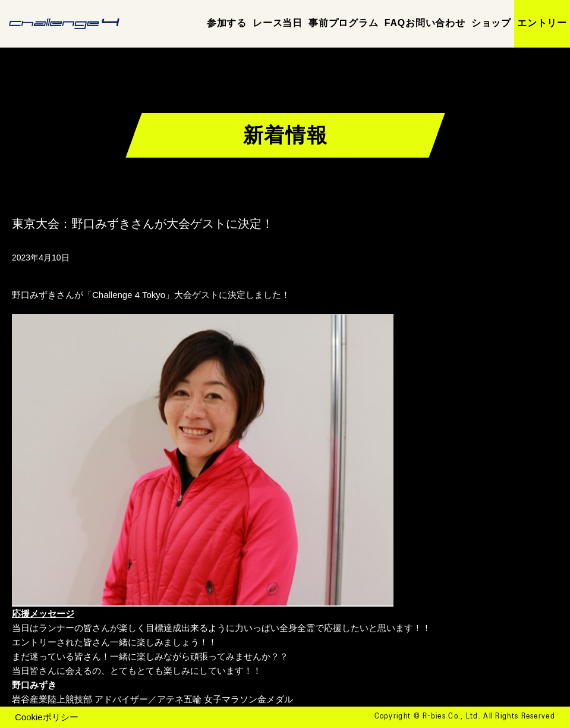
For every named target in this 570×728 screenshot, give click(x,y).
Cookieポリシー (47, 717)
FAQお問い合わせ (425, 23)
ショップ (491, 23)
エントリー (542, 23)
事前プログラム (344, 23)
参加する (227, 23)
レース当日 (278, 23)
